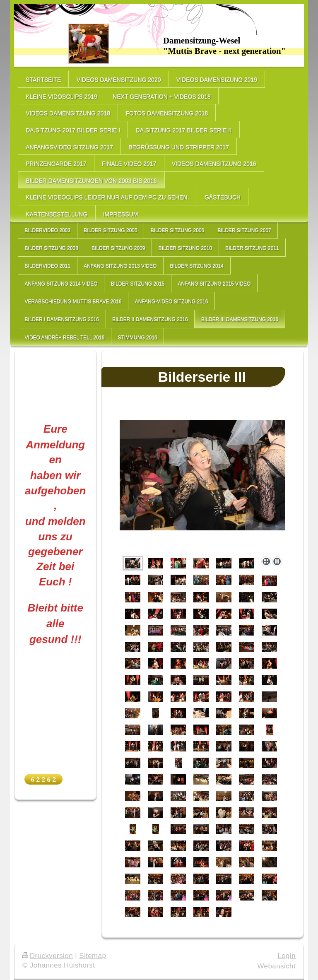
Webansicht (277, 966)
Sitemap (93, 956)
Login (287, 956)
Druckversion (48, 956)
